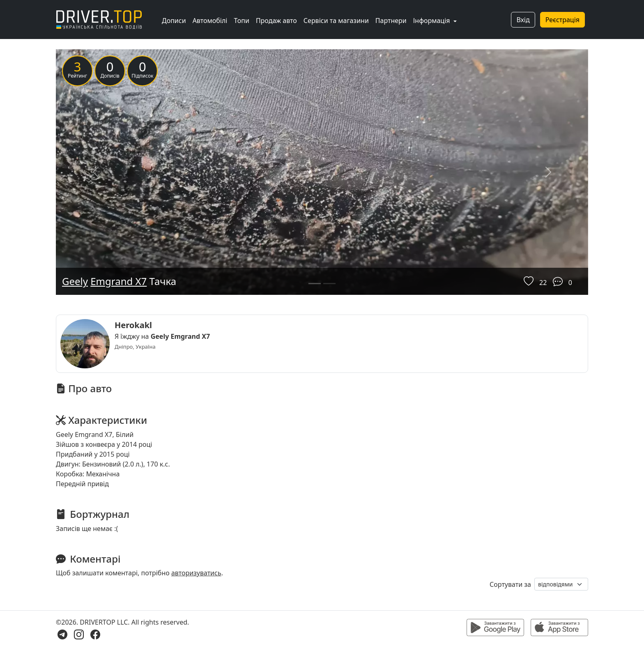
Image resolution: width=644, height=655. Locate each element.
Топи (241, 21)
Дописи (174, 21)
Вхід (523, 20)
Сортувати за (510, 584)
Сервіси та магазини (336, 21)
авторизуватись (196, 573)
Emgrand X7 (118, 281)
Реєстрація (562, 20)
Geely (75, 281)
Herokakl (133, 325)
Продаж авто (276, 21)
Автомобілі (210, 21)
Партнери (391, 21)
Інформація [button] (432, 21)
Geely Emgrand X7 (180, 336)
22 (543, 283)
